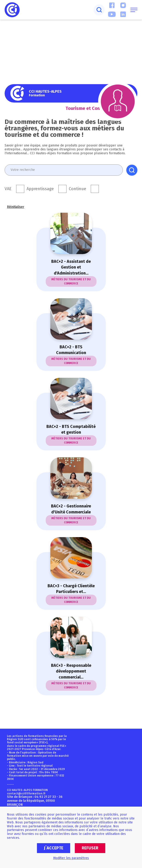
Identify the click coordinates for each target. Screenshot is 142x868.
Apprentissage (40, 189)
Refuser (90, 848)
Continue (77, 189)
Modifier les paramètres (71, 858)
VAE (8, 189)
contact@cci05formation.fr (26, 794)
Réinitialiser (16, 207)
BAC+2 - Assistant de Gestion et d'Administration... (71, 267)
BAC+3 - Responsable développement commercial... (71, 671)
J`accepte (54, 848)
